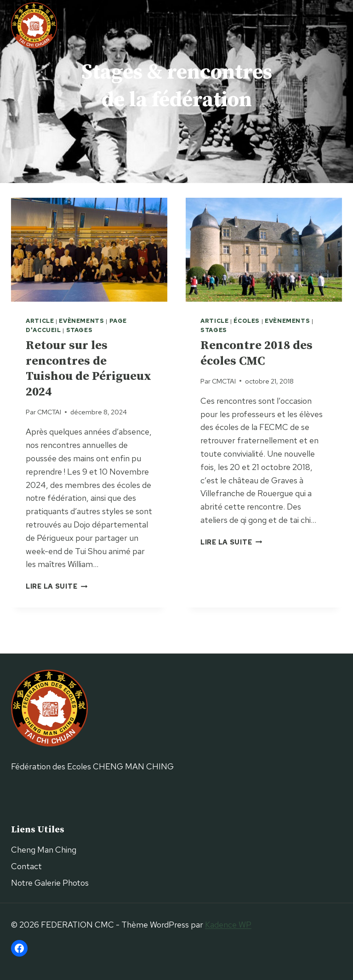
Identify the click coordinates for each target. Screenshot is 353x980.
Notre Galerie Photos (50, 883)
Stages (80, 330)
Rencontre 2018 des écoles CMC (256, 353)
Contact (26, 866)
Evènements (81, 321)
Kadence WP (228, 925)
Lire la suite (57, 586)
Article (40, 321)
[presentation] (89, 250)
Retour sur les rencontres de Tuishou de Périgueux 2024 (88, 369)
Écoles (247, 321)
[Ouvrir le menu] (333, 25)
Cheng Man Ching (44, 850)
